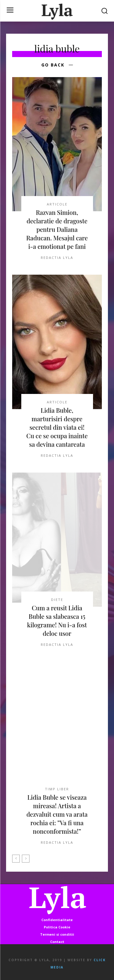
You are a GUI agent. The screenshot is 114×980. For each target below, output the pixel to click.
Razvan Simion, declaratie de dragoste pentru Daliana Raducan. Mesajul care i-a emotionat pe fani (57, 229)
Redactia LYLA (57, 258)
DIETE (57, 600)
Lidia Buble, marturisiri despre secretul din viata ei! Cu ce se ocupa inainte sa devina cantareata (57, 427)
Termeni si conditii (57, 934)
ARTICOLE (57, 204)
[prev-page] (16, 859)
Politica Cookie (57, 927)
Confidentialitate (57, 920)
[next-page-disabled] (26, 859)
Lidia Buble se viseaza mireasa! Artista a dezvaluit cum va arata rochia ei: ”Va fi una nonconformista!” (57, 814)
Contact (57, 942)
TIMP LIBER (57, 789)
